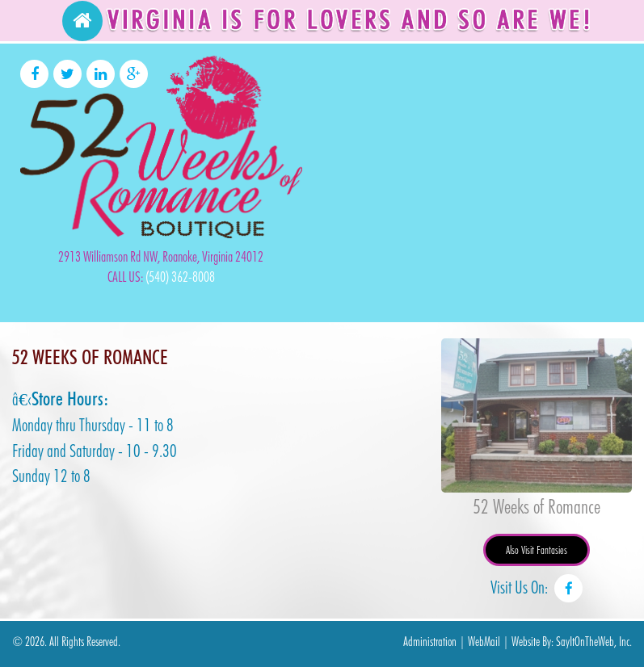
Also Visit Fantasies (537, 550)
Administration (430, 642)
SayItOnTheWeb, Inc (593, 642)
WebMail (484, 642)
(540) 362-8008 (180, 277)
